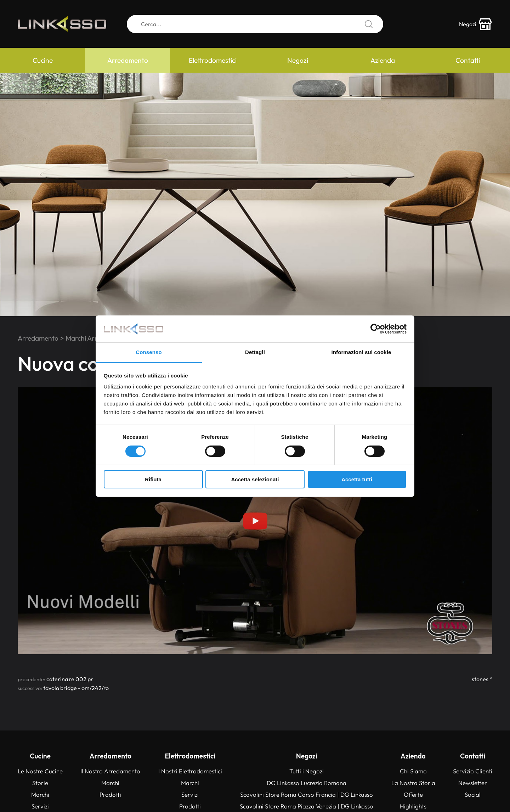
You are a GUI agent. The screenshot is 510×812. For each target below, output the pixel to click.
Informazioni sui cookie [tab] (361, 352)
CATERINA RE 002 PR (70, 679)
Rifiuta (153, 479)
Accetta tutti (357, 479)
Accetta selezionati (255, 479)
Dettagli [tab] (255, 352)
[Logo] (62, 24)
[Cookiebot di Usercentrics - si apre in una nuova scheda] (376, 329)
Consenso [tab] (149, 352)
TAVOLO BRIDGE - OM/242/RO (76, 688)
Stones (480, 679)
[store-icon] (476, 24)
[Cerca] (255, 24)
